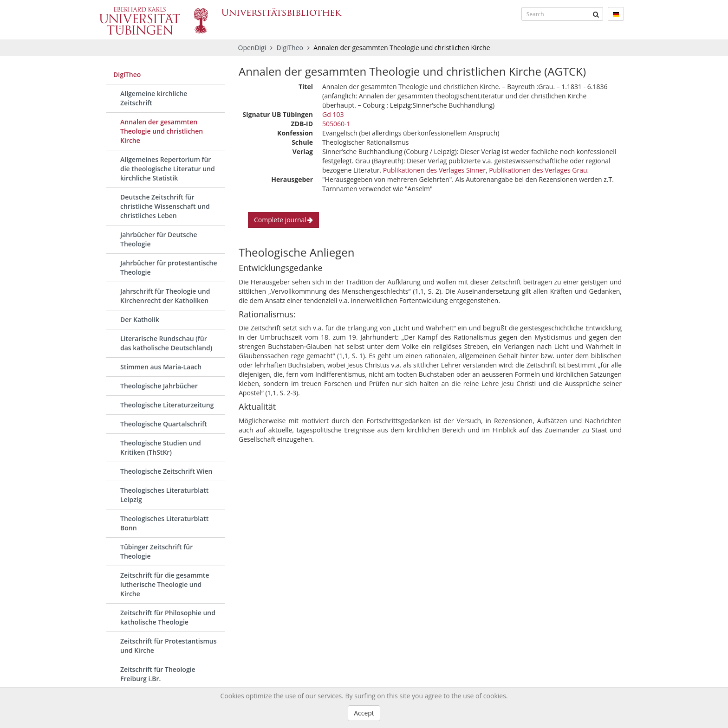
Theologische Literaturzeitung (167, 405)
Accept (364, 713)
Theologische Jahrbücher (159, 386)
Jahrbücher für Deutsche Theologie (159, 239)
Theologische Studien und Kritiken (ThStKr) (161, 448)
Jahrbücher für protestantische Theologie (169, 267)
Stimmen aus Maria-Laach (161, 367)
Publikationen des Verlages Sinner (434, 170)
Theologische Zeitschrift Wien (166, 471)
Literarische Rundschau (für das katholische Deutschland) (166, 343)
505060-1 (336, 124)
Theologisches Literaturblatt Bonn (164, 523)
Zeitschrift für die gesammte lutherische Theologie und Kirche (165, 584)
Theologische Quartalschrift (164, 424)
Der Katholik (140, 319)
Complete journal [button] (283, 220)
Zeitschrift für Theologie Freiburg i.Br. (158, 674)
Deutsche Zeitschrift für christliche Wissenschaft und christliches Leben (165, 206)
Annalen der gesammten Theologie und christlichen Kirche (162, 131)
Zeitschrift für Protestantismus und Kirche (169, 646)
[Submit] (596, 14)
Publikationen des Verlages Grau (538, 170)
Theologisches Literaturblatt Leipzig (164, 495)
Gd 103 (333, 114)
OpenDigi (252, 48)
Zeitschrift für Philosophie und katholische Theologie (168, 617)
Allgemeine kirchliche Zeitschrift (154, 98)
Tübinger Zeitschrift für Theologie (156, 551)
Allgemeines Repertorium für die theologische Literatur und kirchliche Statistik (168, 169)
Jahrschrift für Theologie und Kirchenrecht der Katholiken (165, 296)
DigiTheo (291, 48)
